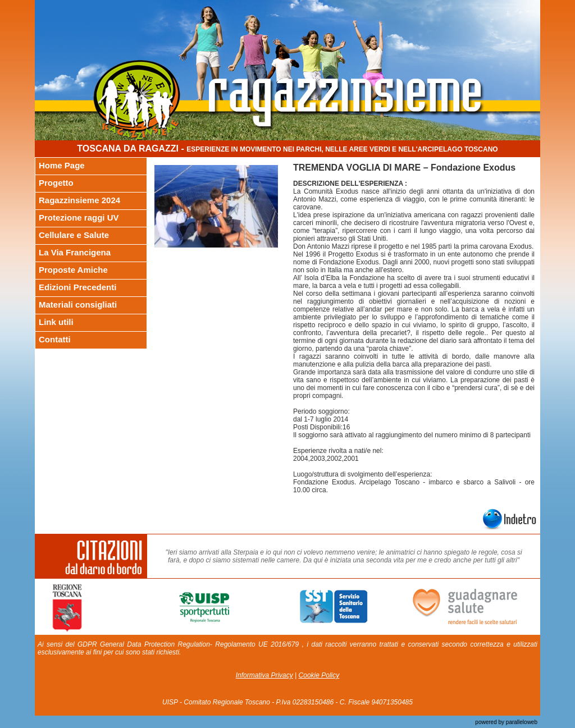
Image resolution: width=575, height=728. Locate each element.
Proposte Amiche (73, 270)
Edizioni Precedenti (77, 287)
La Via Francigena (75, 252)
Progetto (56, 183)
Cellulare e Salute (74, 235)
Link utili (56, 322)
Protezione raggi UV (79, 218)
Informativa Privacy (264, 675)
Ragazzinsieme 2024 (79, 200)
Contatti (55, 339)
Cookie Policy (319, 675)
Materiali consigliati (78, 305)
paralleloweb (521, 722)
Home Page (62, 165)
